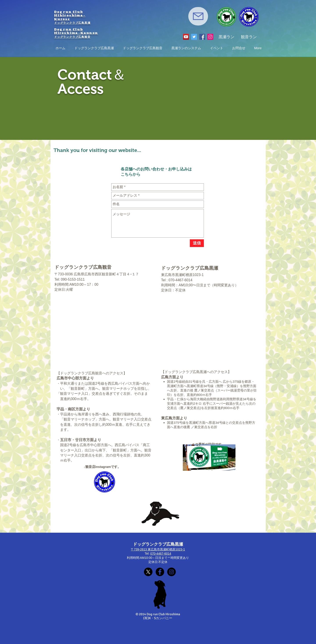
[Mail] (198, 16)
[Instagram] (210, 37)
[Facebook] (202, 37)
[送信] (197, 243)
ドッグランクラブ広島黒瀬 (72, 23)
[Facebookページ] (160, 572)
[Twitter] (194, 37)
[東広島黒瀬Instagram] (171, 572)
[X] (148, 572)
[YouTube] (186, 37)
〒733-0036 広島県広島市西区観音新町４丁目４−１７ (97, 274)
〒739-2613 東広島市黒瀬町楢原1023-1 (158, 549)
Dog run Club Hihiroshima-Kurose (70, 15)
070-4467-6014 (161, 554)
